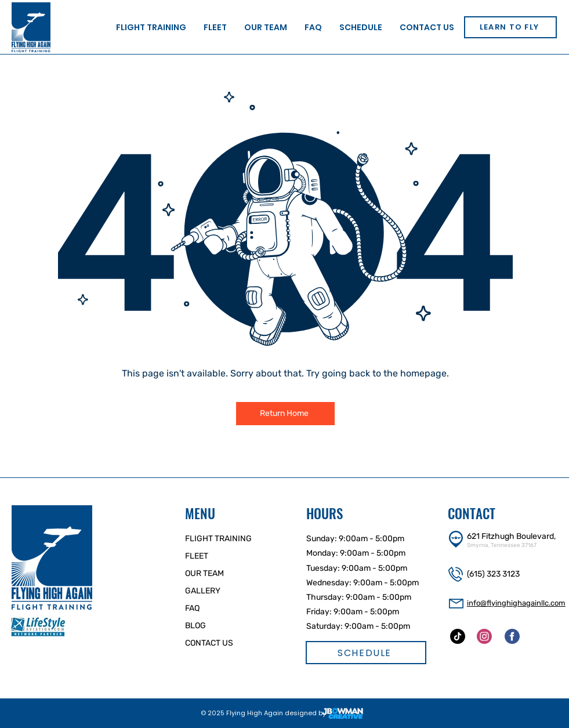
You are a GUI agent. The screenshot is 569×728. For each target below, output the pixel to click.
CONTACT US (209, 643)
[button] (151, 27)
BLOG (195, 626)
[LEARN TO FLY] (510, 27)
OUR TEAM (204, 573)
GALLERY (203, 591)
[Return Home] (285, 414)
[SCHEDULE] (366, 653)
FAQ (192, 608)
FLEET (197, 556)
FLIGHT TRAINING (218, 539)
